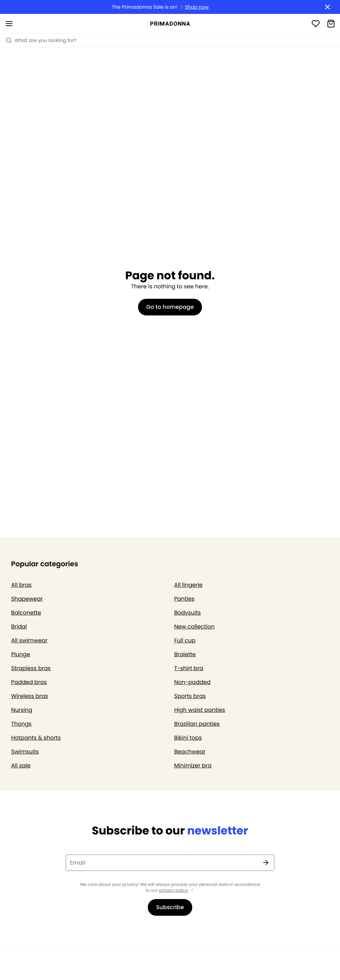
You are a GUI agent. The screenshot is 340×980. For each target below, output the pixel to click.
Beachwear (190, 752)
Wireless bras (30, 696)
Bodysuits (188, 613)
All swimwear (29, 640)
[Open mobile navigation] (9, 24)
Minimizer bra (193, 765)
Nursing (22, 710)
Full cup (185, 640)
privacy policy (173, 891)
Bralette (185, 654)
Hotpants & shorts (36, 738)
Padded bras (29, 682)
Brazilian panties (197, 724)
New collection (194, 627)
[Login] (316, 24)
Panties (184, 599)
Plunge (21, 654)
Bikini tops (188, 738)
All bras (21, 585)
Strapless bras (31, 668)
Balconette (26, 613)
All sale (21, 765)
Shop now (197, 7)
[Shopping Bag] (331, 24)
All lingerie (188, 585)
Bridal (19, 627)
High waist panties (200, 710)
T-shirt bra (189, 668)
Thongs (21, 724)
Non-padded (192, 682)
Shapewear (27, 599)
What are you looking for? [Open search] (41, 40)
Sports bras (190, 696)
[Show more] (192, 890)
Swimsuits (25, 752)
